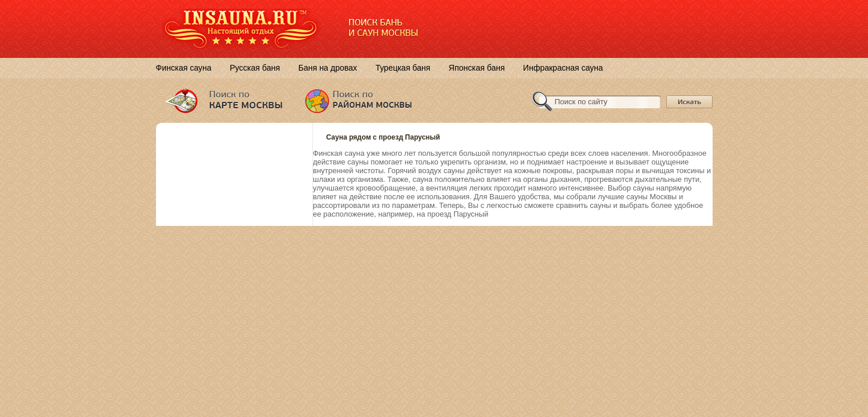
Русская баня (255, 68)
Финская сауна (184, 68)
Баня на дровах (327, 68)
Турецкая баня (403, 68)
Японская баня (477, 68)
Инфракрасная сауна (563, 68)
